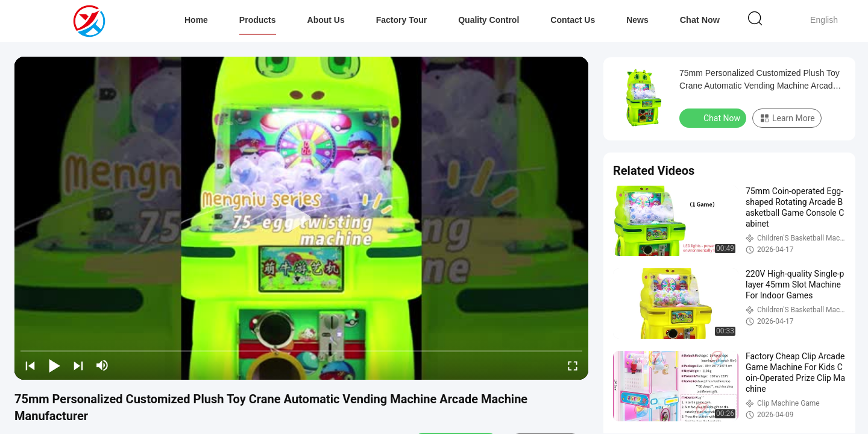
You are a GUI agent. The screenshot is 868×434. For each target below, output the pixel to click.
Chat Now (700, 20)
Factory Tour (402, 20)
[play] (301, 218)
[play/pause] (54, 365)
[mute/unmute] (102, 365)
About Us (326, 20)
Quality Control (489, 20)
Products (258, 20)
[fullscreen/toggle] (573, 365)
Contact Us (573, 20)
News (638, 20)
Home (196, 20)
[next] (78, 365)
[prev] (30, 365)
